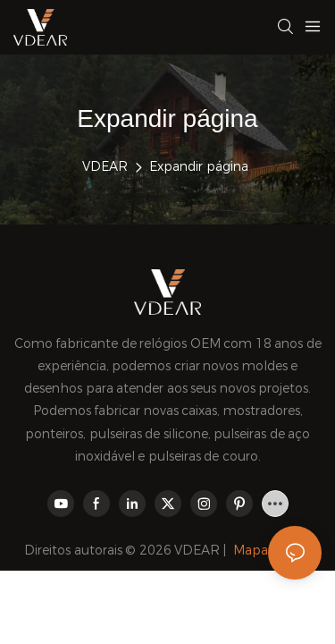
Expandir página (199, 166)
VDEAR (105, 166)
